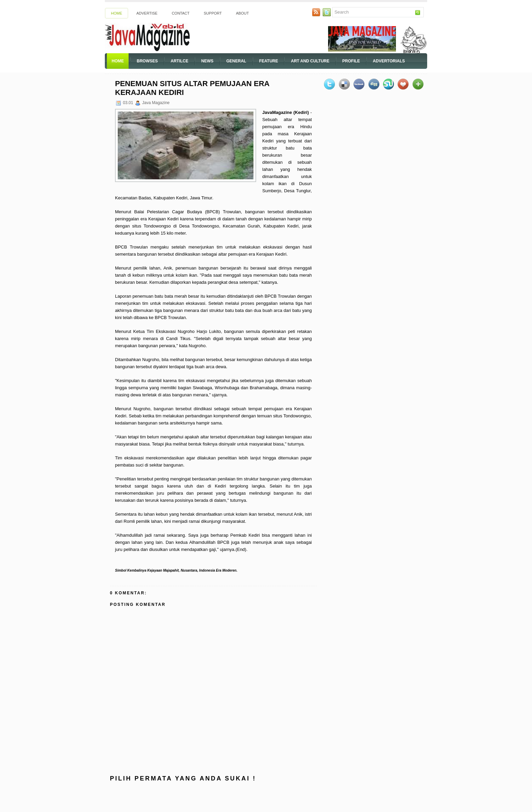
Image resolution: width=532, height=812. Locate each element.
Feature (269, 61)
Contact (180, 13)
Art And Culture (310, 61)
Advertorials (389, 61)
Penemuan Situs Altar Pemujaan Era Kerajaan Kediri (192, 88)
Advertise (147, 13)
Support (213, 13)
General (236, 61)
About (243, 13)
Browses (147, 61)
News (207, 61)
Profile (351, 61)
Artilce (179, 61)
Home (117, 13)
